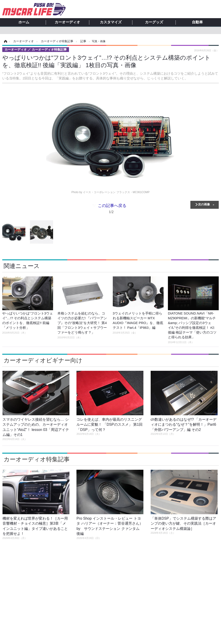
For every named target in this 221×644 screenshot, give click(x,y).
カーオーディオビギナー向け (43, 360)
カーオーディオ (67, 22)
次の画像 (204, 204)
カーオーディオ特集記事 (37, 459)
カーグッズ (154, 22)
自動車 (197, 22)
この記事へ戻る (112, 210)
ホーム (24, 22)
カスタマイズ (111, 22)
